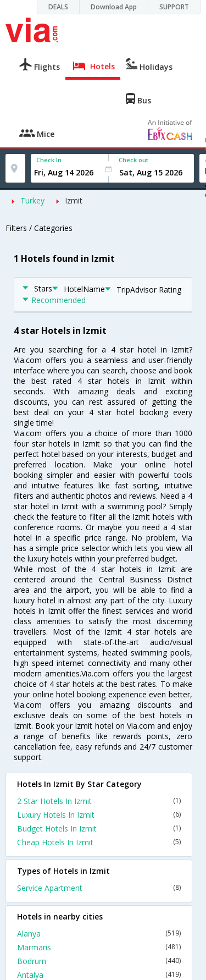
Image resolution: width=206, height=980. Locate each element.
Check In (49, 160)
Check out (133, 160)
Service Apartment (99, 888)
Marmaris (99, 947)
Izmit (74, 200)
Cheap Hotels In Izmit (99, 842)
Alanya (99, 934)
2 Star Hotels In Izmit (99, 801)
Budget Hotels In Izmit (99, 828)
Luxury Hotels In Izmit (99, 815)
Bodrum (99, 961)
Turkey (32, 200)
